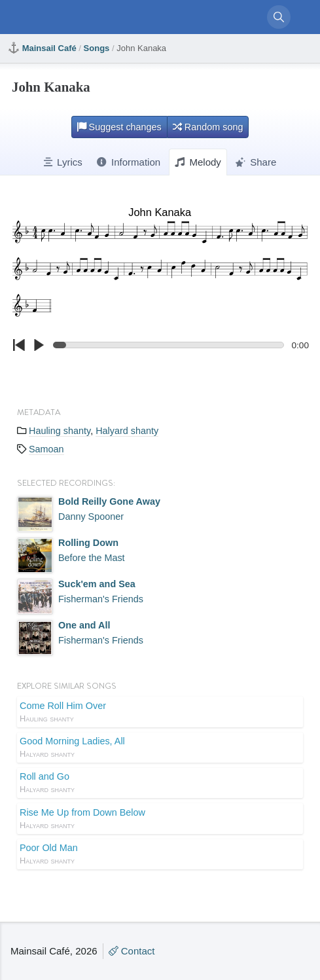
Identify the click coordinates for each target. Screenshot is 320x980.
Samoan (46, 449)
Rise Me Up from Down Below (160, 820)
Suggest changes (119, 127)
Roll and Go (160, 784)
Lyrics (63, 162)
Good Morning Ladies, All (160, 748)
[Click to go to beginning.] (19, 345)
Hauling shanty (60, 431)
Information (129, 162)
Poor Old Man (160, 855)
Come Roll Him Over (160, 713)
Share (256, 162)
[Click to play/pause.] (39, 345)
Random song (208, 127)
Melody (198, 162)
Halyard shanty (127, 431)
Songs (97, 48)
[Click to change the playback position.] (171, 345)
